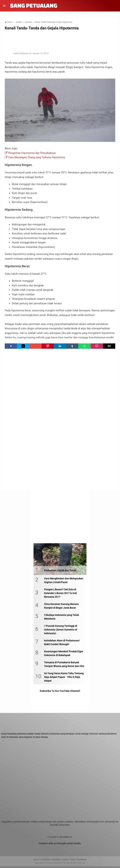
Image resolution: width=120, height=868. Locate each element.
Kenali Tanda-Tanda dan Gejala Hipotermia (42, 28)
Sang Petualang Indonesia (59, 863)
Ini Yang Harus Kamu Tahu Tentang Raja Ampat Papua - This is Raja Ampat (64, 677)
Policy (73, 860)
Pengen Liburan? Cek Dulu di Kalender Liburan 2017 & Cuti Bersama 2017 (61, 593)
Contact (65, 860)
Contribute (45, 860)
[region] (60, 40)
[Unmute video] (60, 782)
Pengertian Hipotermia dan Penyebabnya (30, 153)
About (36, 860)
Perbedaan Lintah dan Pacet (60, 570)
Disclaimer (82, 860)
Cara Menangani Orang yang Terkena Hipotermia (35, 157)
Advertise (56, 860)
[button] (11, 346)
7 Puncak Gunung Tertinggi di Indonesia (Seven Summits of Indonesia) (61, 630)
